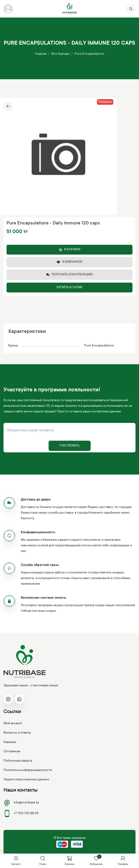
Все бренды (61, 54)
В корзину (70, 250)
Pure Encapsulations (89, 54)
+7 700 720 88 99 (21, 814)
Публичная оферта (18, 761)
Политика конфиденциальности (28, 770)
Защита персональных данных (26, 780)
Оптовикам (12, 752)
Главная (41, 54)
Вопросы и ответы (17, 733)
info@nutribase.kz (21, 803)
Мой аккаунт (13, 724)
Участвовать (69, 446)
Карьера (10, 742)
